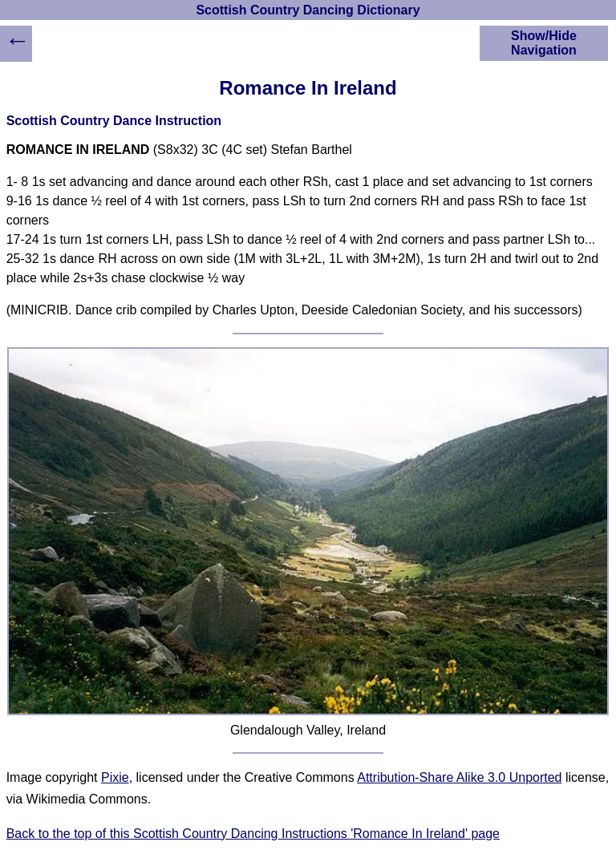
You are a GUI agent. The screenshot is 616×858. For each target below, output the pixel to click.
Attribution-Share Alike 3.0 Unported (459, 777)
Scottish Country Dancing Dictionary (308, 10)
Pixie (115, 777)
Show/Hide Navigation (544, 43)
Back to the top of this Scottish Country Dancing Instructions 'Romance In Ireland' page (253, 834)
